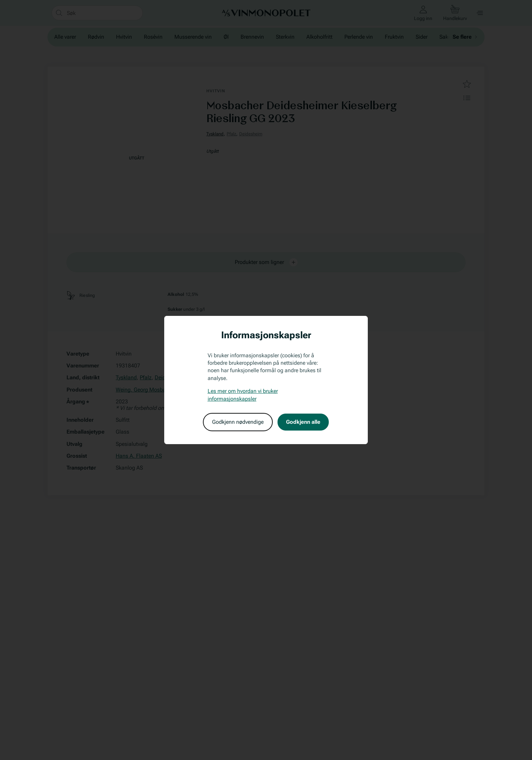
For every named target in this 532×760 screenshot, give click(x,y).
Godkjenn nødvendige (238, 422)
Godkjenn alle (303, 422)
